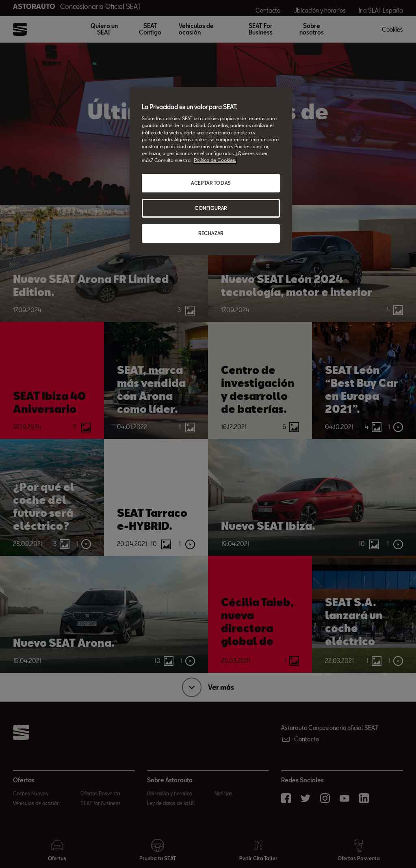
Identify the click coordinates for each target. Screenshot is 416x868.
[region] (211, 171)
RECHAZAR (211, 233)
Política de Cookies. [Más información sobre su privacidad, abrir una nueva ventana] (215, 160)
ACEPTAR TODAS (211, 183)
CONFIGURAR (211, 208)
